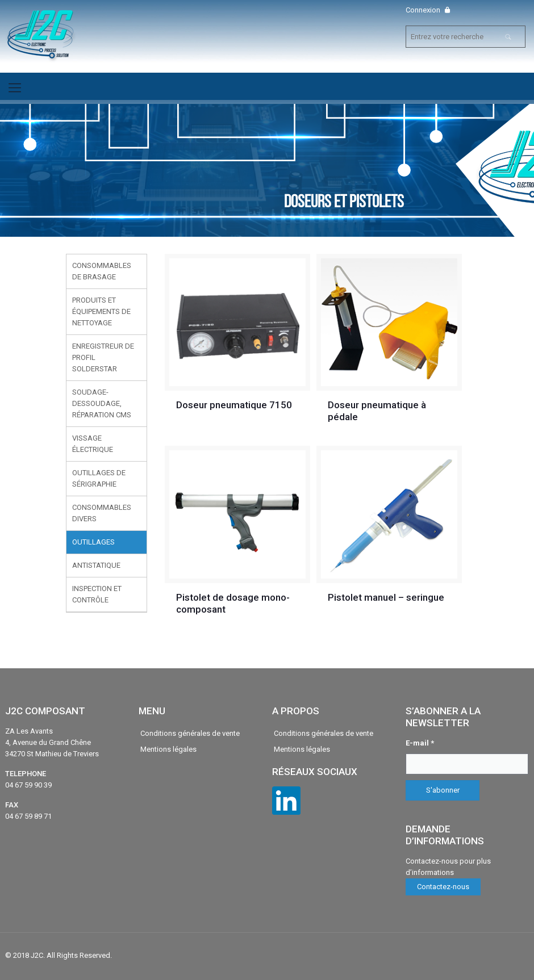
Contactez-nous (443, 887)
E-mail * (420, 743)
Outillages (93, 542)
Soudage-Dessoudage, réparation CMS (102, 403)
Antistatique (96, 565)
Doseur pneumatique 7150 (234, 405)
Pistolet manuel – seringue (386, 597)
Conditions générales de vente (190, 733)
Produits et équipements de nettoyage (101, 311)
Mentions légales (168, 749)
